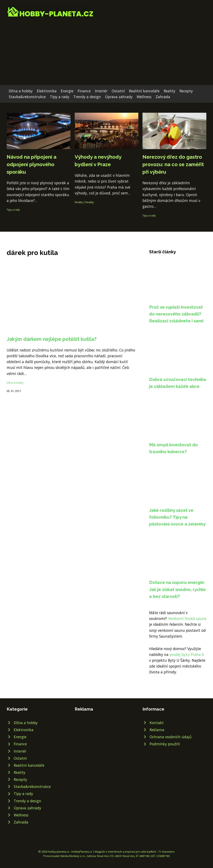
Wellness (144, 97)
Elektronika (47, 91)
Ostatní (118, 91)
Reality (170, 91)
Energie (67, 91)
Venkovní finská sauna (187, 618)
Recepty (186, 91)
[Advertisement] (106, 49)
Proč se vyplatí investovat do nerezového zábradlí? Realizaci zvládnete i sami (176, 314)
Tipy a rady (60, 97)
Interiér (101, 91)
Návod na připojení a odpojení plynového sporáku (32, 164)
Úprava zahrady (119, 97)
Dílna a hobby (21, 91)
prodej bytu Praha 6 (187, 654)
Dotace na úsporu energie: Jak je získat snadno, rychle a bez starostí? (177, 589)
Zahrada (163, 97)
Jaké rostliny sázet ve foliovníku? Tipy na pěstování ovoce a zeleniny (177, 517)
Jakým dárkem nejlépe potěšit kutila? (52, 339)
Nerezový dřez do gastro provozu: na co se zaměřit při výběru (173, 164)
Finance (84, 91)
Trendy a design (87, 97)
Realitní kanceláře (144, 91)
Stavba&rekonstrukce (27, 97)
